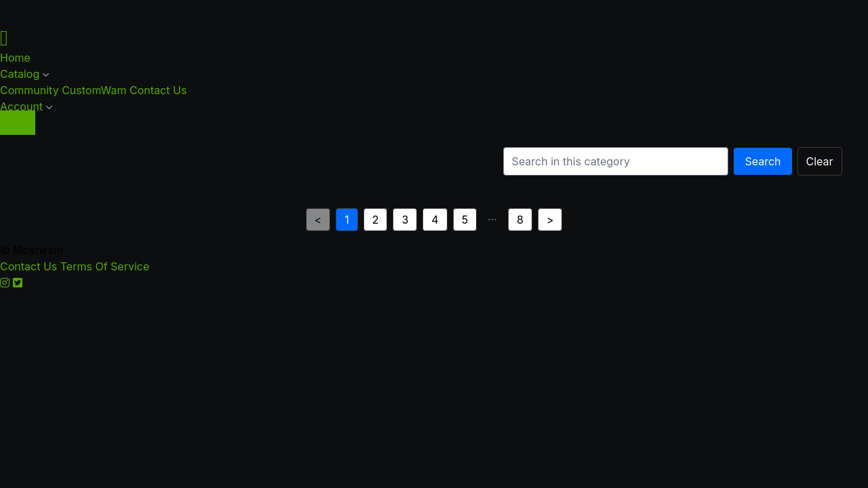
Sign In (18, 123)
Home (15, 58)
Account (26, 106)
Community (31, 90)
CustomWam (96, 90)
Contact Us (158, 90)
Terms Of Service (105, 266)
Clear (820, 161)
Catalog (25, 74)
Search (763, 161)
